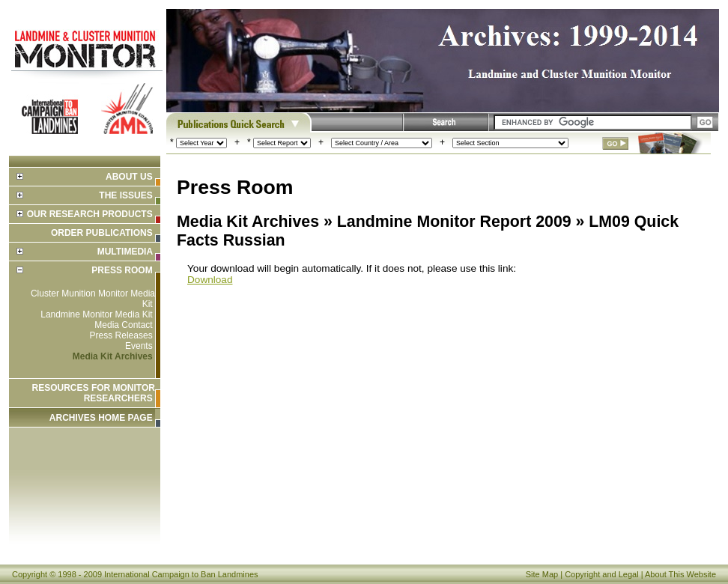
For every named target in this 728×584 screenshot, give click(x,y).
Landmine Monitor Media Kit (96, 314)
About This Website (680, 574)
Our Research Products (90, 214)
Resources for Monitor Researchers (94, 393)
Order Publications (102, 233)
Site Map (542, 574)
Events (139, 346)
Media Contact (123, 325)
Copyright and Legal (601, 574)
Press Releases (121, 335)
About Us (129, 177)
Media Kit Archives (113, 356)
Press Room (122, 270)
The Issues (125, 195)
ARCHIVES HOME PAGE (101, 418)
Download (210, 280)
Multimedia (125, 252)
